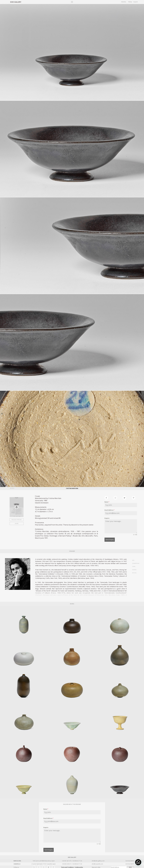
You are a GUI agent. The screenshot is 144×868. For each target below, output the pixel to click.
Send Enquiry (110, 540)
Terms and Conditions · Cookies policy (72, 866)
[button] (138, 862)
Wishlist (124, 2)
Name (107, 502)
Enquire (107, 518)
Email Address (109, 510)
